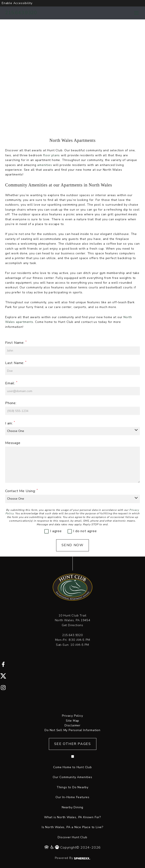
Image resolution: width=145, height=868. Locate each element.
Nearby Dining (72, 807)
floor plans (51, 155)
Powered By (73, 858)
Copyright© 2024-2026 (80, 848)
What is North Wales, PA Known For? (72, 817)
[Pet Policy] (58, 848)
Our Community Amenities (72, 777)
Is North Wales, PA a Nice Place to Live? (72, 827)
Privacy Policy (72, 716)
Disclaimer (72, 725)
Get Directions (72, 625)
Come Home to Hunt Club (72, 767)
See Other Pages (73, 744)
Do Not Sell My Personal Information (72, 730)
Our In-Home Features (72, 797)
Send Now (73, 545)
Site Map (72, 721)
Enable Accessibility (17, 3)
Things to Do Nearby (72, 787)
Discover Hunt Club (72, 837)
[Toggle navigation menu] (136, 13)
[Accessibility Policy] (52, 848)
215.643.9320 (21, 13)
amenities (45, 165)
